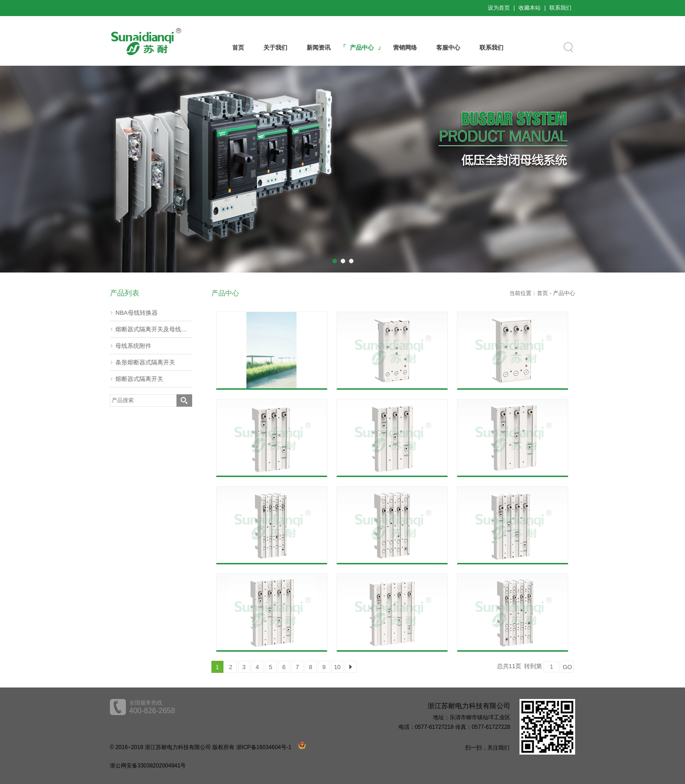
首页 (238, 48)
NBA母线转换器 (137, 313)
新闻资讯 (319, 48)
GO (567, 667)
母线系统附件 (133, 346)
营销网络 (405, 48)
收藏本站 (530, 8)
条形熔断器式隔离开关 (145, 362)
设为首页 (499, 8)
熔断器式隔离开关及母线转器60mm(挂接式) (154, 329)
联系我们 (560, 8)
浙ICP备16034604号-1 (264, 747)
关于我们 (275, 48)
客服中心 (448, 48)
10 (337, 667)
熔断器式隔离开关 (139, 379)
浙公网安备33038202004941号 (148, 766)
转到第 (533, 666)
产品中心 (362, 48)
